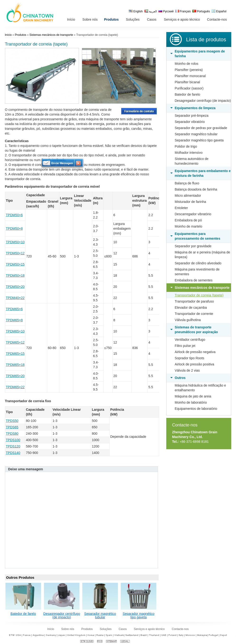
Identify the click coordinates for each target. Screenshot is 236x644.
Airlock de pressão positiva (195, 364)
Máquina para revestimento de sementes (197, 272)
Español (219, 11)
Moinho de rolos (187, 64)
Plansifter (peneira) (189, 70)
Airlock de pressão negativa (195, 352)
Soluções (106, 629)
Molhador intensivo (189, 153)
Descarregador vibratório (193, 214)
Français (183, 11)
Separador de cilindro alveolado (198, 263)
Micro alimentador (188, 196)
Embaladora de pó (188, 220)
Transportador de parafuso (194, 301)
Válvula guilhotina (188, 320)
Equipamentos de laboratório (196, 409)
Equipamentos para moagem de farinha (200, 54)
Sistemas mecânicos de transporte (202, 288)
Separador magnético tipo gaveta (199, 140)
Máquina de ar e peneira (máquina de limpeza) (203, 255)
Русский (166, 11)
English (136, 11)
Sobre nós (68, 629)
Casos (123, 629)
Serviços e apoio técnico (149, 629)
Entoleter (181, 208)
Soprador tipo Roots (190, 358)
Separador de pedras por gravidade (201, 128)
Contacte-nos (185, 425)
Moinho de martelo (189, 226)
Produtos (21, 35)
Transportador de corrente (194, 314)
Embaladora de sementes (194, 280)
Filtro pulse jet (185, 346)
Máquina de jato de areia (193, 396)
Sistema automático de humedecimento (192, 161)
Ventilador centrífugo (190, 340)
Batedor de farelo (187, 94)
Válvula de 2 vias (187, 370)
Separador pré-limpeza (192, 116)
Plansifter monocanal (190, 76)
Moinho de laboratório (191, 402)
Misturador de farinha (190, 202)
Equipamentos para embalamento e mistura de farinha (203, 173)
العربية (151, 11)
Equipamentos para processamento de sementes (198, 236)
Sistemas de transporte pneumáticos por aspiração (196, 330)
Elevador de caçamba (191, 308)
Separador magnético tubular (196, 134)
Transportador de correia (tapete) (199, 295)
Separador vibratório (190, 122)
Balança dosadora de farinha (196, 189)
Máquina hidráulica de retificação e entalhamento (200, 388)
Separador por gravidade (193, 246)
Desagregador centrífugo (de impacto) (203, 101)
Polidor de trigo (186, 146)
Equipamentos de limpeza (195, 108)
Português (201, 11)
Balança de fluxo (187, 183)
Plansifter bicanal (187, 82)
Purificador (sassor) (189, 88)
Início (8, 35)
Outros (180, 378)
